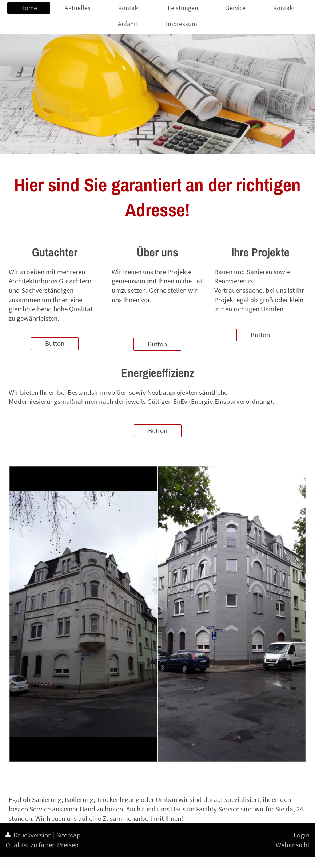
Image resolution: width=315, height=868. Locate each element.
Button (55, 343)
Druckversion (29, 835)
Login (302, 835)
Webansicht (293, 845)
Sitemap (69, 835)
